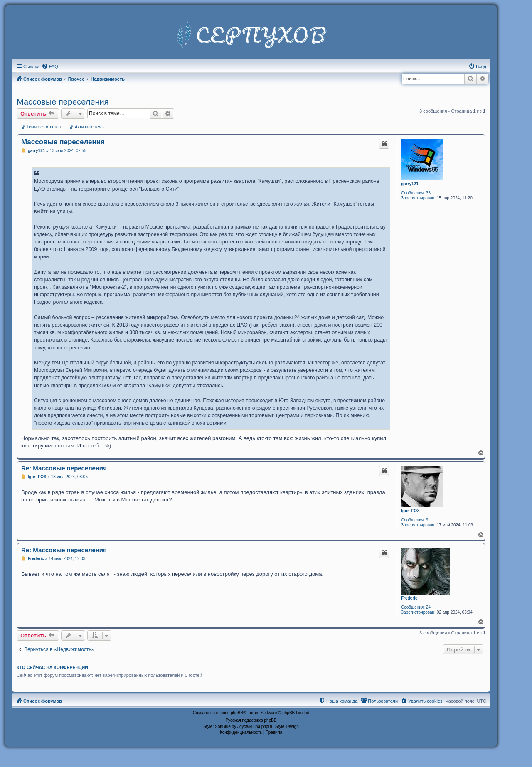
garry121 (410, 184)
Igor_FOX (410, 511)
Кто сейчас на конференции (52, 667)
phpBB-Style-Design (280, 726)
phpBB (237, 713)
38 (428, 193)
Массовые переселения (63, 102)
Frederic (409, 598)
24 (428, 607)
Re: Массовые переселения (64, 468)
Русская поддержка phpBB (251, 720)
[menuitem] (50, 66)
